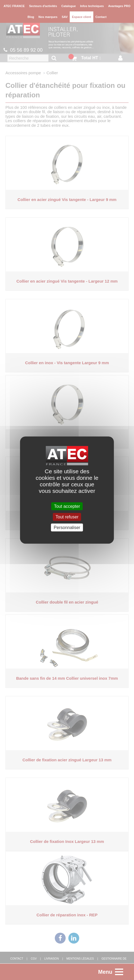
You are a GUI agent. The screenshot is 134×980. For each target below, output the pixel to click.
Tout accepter (67, 506)
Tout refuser (67, 517)
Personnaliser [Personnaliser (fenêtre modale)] (67, 528)
